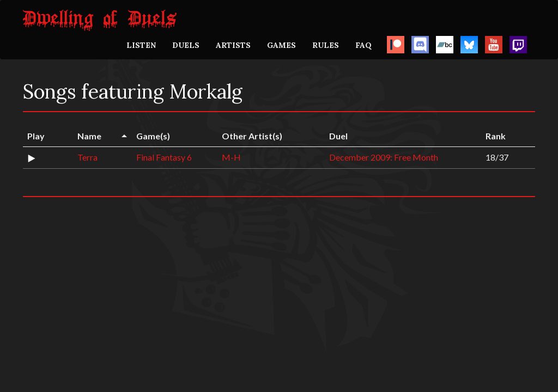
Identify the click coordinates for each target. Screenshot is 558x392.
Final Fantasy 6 (164, 157)
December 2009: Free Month (384, 157)
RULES (326, 45)
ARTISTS (233, 45)
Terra (87, 157)
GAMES (281, 45)
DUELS (186, 45)
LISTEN (141, 45)
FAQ (363, 45)
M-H (231, 157)
